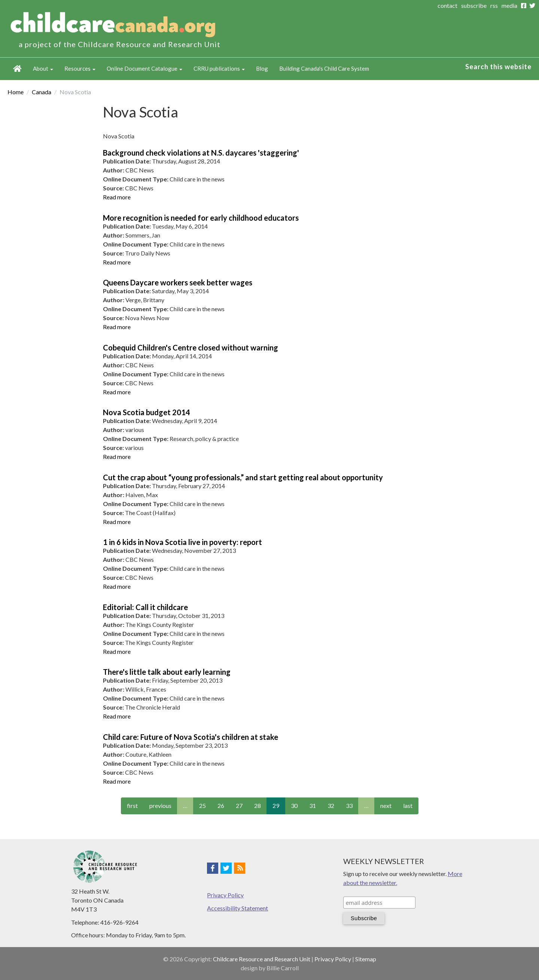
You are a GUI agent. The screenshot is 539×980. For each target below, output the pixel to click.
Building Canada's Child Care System (324, 68)
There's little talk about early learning (167, 672)
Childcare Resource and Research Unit (262, 959)
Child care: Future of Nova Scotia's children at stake (191, 737)
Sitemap (366, 959)
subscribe (474, 5)
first (132, 806)
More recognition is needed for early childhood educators (201, 218)
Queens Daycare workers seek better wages (178, 282)
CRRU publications (219, 68)
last (408, 806)
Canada (42, 92)
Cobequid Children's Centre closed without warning (191, 347)
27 (239, 806)
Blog (262, 68)
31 (313, 806)
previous (160, 806)
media (509, 5)
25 (202, 806)
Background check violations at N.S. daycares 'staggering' (201, 153)
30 (294, 806)
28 (258, 806)
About (43, 68)
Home (17, 69)
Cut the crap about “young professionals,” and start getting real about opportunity (243, 477)
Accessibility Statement (237, 908)
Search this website (498, 67)
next (386, 806)
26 (221, 806)
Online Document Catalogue (144, 68)
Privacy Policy (225, 895)
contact (447, 5)
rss (494, 5)
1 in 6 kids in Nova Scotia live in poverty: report (182, 542)
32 (331, 806)
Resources (80, 68)
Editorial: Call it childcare (145, 607)
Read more (117, 197)
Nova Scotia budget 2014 (147, 412)
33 (349, 806)
